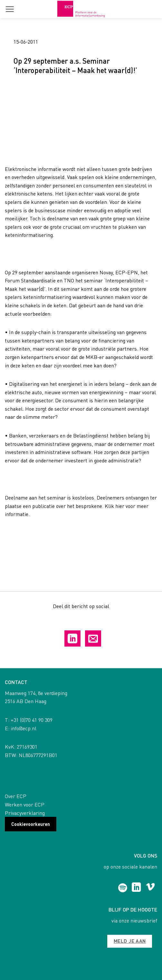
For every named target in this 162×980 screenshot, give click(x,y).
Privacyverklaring (25, 813)
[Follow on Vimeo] (150, 888)
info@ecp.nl (24, 728)
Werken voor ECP (25, 804)
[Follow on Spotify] (123, 888)
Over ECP (16, 796)
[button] (10, 9)
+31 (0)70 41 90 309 (32, 720)
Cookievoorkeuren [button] (31, 824)
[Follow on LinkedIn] (136, 888)
